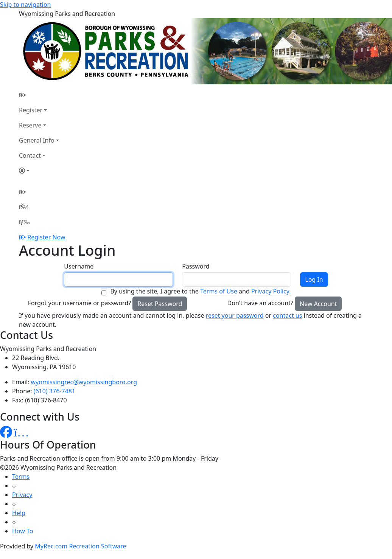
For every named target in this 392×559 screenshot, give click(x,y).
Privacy (22, 495)
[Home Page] (39, 95)
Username (79, 266)
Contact (30, 155)
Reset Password (160, 304)
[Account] (39, 171)
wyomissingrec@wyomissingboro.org (84, 382)
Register (31, 110)
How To (23, 531)
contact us (287, 315)
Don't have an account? (260, 303)
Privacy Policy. (271, 291)
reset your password (235, 315)
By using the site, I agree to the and (200, 291)
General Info (37, 140)
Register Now (46, 237)
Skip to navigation (25, 5)
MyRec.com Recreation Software (80, 546)
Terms (21, 477)
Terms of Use (219, 291)
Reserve (30, 125)
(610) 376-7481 (54, 391)
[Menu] (24, 222)
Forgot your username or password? (80, 303)
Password (196, 266)
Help (19, 513)
